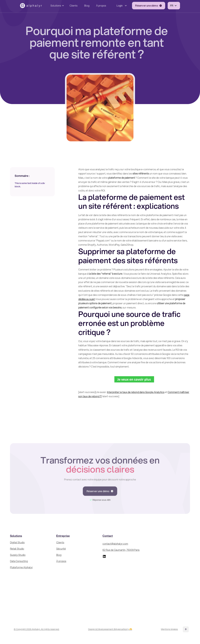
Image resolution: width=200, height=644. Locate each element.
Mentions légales (169, 629)
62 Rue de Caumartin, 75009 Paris (121, 550)
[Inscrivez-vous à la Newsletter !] (169, 573)
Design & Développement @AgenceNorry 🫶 (110, 629)
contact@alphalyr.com (115, 544)
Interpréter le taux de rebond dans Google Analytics (136, 392)
